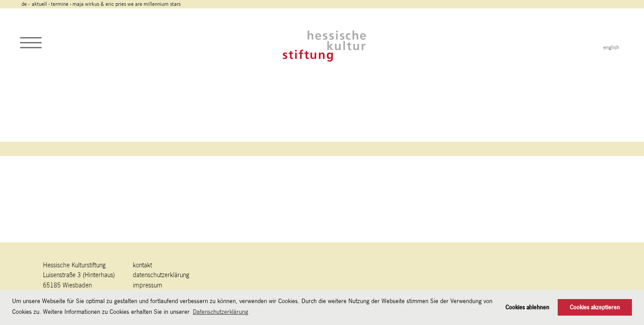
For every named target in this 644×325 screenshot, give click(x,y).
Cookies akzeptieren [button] (595, 307)
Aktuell (39, 4)
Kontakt (142, 265)
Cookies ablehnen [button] (527, 307)
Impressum (148, 285)
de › (26, 4)
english (611, 47)
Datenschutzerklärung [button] (220, 312)
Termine (60, 4)
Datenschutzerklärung (161, 275)
